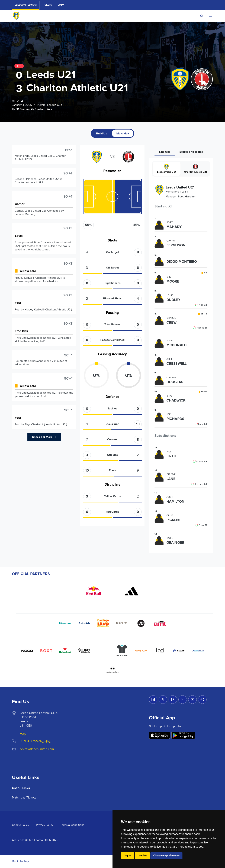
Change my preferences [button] (166, 856)
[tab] (102, 133)
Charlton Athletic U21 (195, 169)
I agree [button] (128, 856)
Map (23, 734)
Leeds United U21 (166, 169)
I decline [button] (142, 856)
